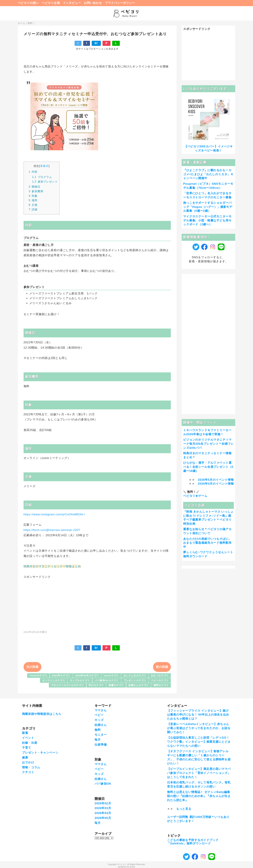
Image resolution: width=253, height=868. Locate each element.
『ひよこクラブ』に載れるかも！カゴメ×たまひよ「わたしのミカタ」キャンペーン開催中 (208, 174)
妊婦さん (101, 725)
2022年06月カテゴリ (87, 676)
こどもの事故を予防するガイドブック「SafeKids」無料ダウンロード (193, 842)
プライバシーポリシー (120, 3)
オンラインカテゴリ (54, 680)
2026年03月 (103, 808)
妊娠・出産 (30, 743)
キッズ (99, 720)
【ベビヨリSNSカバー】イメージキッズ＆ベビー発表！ (209, 148)
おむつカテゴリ (160, 676)
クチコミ (28, 772)
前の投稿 (162, 667)
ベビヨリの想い (28, 3)
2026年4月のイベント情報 (216, 484)
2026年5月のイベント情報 (216, 480)
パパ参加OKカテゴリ (107, 680)
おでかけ (28, 762)
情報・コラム (31, 767)
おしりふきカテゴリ (135, 676)
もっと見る (184, 809)
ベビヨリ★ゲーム (195, 496)
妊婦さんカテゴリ (139, 685)
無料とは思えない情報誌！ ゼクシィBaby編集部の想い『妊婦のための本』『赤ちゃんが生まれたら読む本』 (199, 796)
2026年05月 (103, 818)
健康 (25, 758)
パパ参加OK (103, 784)
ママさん (101, 710)
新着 (25, 733)
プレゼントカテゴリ (135, 680)
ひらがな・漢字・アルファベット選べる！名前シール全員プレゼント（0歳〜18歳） (208, 467)
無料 (98, 730)
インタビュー (72, 3)
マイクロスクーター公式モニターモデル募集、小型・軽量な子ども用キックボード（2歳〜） (207, 220)
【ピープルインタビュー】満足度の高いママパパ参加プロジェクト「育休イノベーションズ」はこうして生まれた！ (199, 773)
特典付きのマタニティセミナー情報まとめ (52, 566)
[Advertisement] (97, 603)
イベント (28, 738)
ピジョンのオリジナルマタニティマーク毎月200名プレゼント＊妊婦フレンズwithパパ (209, 444)
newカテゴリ (111, 676)
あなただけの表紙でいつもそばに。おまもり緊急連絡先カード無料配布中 (207, 543)
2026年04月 (103, 813)
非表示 (44, 166)
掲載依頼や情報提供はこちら (42, 714)
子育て (27, 748)
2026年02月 (103, 803)
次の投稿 (32, 667)
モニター (101, 735)
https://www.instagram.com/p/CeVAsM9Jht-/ (54, 514)
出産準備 (101, 745)
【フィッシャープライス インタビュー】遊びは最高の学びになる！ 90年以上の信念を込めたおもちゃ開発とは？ (198, 715)
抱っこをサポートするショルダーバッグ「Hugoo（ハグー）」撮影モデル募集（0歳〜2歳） (208, 207)
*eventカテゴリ (38, 676)
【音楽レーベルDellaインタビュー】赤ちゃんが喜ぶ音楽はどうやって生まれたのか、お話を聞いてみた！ (199, 728)
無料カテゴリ (161, 685)
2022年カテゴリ (61, 676)
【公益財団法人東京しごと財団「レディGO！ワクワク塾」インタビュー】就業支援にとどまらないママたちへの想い (199, 742)
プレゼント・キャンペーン (40, 753)
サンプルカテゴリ (80, 680)
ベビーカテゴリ (160, 680)
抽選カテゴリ (116, 685)
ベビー (99, 715)
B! (96, 43)
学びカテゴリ (96, 685)
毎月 (98, 740)
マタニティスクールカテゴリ (68, 685)
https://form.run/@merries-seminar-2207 (52, 530)
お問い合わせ (93, 3)
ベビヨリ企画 (51, 3)
